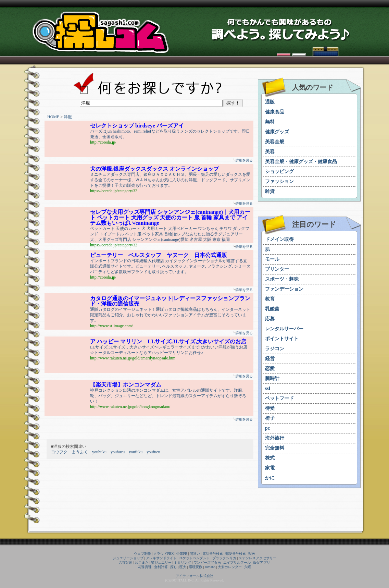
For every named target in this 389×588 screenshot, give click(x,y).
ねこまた (142, 562)
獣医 (252, 554)
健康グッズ (277, 132)
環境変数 (196, 567)
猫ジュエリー (161, 562)
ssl (268, 388)
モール (272, 259)
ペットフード (279, 398)
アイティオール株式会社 (194, 576)
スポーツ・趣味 (282, 279)
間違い (195, 554)
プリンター (277, 269)
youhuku (99, 452)
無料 (270, 122)
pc (267, 428)
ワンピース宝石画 (207, 562)
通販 (270, 102)
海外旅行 (275, 438)
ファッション (279, 181)
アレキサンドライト (161, 558)
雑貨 (270, 191)
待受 (270, 408)
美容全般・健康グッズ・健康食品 (301, 162)
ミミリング (183, 562)
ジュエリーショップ (128, 558)
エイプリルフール (237, 562)
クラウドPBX (164, 554)
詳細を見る (244, 160)
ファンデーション (284, 289)
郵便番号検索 (236, 554)
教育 (270, 299)
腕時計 (272, 378)
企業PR (182, 554)
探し (174, 567)
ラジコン (275, 349)
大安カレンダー (230, 567)
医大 (183, 567)
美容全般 (275, 142)
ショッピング (279, 171)
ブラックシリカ (224, 558)
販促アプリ (262, 562)
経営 (270, 359)
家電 (270, 468)
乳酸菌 (272, 309)
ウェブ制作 (142, 554)
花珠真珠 (145, 567)
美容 (270, 152)
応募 (270, 319)
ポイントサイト (282, 339)
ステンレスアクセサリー (258, 558)
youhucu (118, 452)
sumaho (210, 567)
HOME (53, 117)
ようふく (80, 452)
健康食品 (275, 112)
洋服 (68, 117)
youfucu (153, 452)
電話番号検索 (213, 554)
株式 (270, 458)
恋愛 (270, 369)
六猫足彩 (126, 562)
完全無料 (275, 448)
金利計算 (161, 567)
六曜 (248, 567)
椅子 (270, 418)
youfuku (136, 452)
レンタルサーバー (284, 329)
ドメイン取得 (279, 239)
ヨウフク (59, 452)
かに (270, 478)
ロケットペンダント (194, 558)
